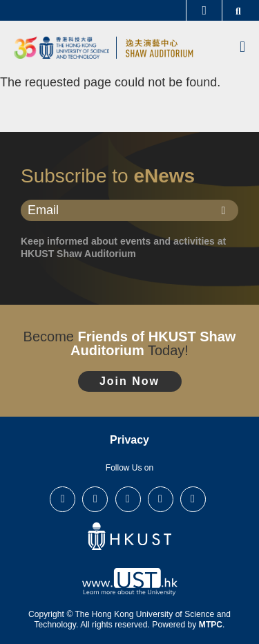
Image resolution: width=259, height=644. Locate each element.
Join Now (129, 381)
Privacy (129, 440)
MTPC (211, 625)
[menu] (242, 48)
